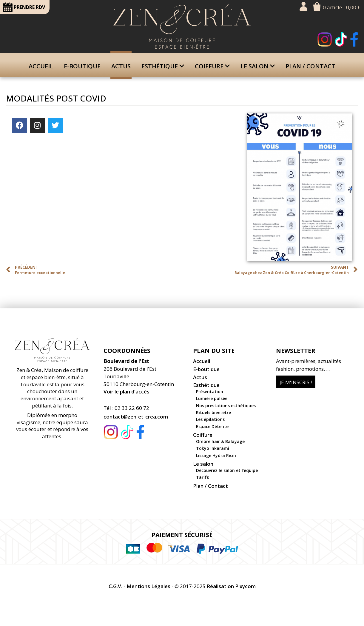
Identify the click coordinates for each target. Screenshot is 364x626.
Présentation (210, 392)
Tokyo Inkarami (213, 448)
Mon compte (303, 6)
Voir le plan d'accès (127, 392)
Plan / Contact (310, 66)
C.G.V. (115, 586)
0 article (342, 7)
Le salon (258, 66)
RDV (24, 7)
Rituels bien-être (213, 412)
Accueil (41, 66)
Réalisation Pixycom (231, 586)
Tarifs (202, 477)
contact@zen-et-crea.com (136, 417)
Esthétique (163, 66)
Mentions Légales (148, 586)
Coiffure (212, 66)
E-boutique (82, 66)
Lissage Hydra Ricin (216, 455)
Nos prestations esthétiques (226, 406)
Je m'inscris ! (296, 382)
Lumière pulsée (212, 398)
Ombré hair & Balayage (220, 441)
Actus (121, 66)
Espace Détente (212, 426)
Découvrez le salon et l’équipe (227, 470)
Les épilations (210, 419)
